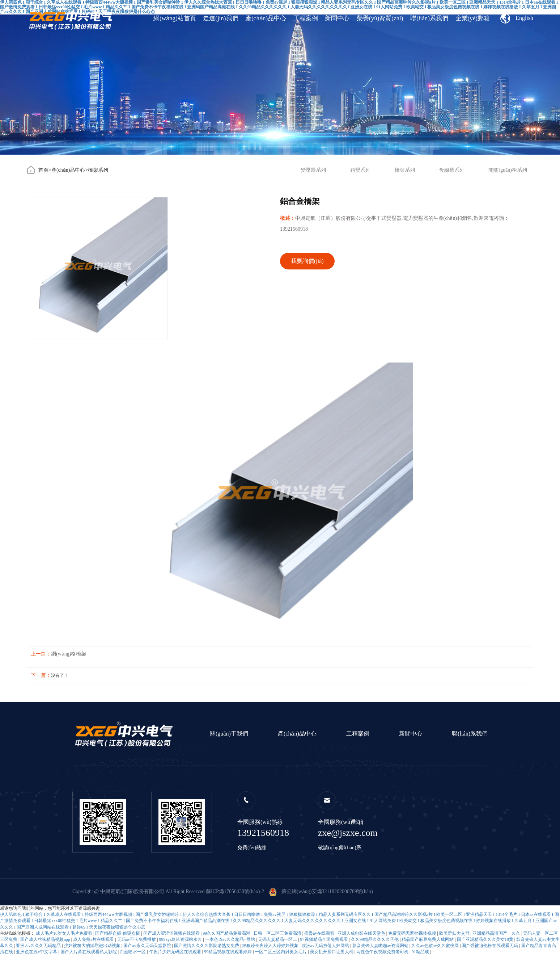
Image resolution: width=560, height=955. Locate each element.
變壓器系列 (313, 170)
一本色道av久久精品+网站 (231, 939)
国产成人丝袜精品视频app (46, 939)
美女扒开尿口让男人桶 (332, 952)
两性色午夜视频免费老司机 (383, 952)
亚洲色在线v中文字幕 (37, 952)
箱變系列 (360, 170)
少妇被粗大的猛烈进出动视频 (93, 946)
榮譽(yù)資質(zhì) (380, 18)
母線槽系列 (452, 170)
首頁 (43, 170)
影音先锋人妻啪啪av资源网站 (381, 946)
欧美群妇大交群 (455, 933)
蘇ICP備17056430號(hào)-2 (235, 891)
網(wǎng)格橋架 (69, 654)
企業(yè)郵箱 (473, 18)
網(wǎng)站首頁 (175, 18)
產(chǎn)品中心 (266, 18)
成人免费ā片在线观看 (94, 939)
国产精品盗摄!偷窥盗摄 (118, 933)
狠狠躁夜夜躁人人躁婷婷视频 (271, 946)
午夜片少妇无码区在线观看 (176, 952)
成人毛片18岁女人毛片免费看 (65, 933)
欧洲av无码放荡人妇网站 (326, 946)
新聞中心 (337, 18)
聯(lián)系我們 (429, 18)
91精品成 (421, 952)
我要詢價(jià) (307, 261)
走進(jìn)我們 (220, 18)
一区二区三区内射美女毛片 (281, 952)
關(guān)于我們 (229, 734)
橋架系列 (98, 170)
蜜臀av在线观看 (320, 933)
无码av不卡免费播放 (137, 939)
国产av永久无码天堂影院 (148, 946)
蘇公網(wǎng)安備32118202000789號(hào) (321, 891)
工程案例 (306, 18)
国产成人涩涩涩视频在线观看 (172, 933)
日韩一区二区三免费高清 (278, 933)
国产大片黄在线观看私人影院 (89, 952)
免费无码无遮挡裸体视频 (413, 933)
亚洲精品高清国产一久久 (497, 933)
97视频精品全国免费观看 (325, 939)
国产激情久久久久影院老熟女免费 (207, 946)
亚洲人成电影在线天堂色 (362, 933)
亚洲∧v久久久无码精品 (39, 946)
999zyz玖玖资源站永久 (181, 939)
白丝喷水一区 (133, 952)
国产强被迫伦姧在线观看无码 (490, 946)
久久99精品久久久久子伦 (375, 939)
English (517, 18)
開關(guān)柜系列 (508, 170)
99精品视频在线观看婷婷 (228, 952)
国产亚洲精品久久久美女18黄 (486, 939)
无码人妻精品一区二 (278, 939)
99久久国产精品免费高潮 (227, 933)
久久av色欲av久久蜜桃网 (436, 946)
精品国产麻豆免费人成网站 (428, 939)
